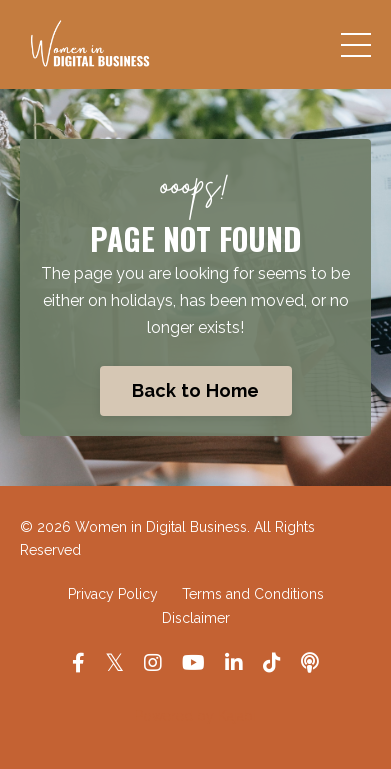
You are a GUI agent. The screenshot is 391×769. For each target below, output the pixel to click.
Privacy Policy (113, 594)
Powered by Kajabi (195, 716)
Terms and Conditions (253, 594)
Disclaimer (196, 618)
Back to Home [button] (196, 390)
